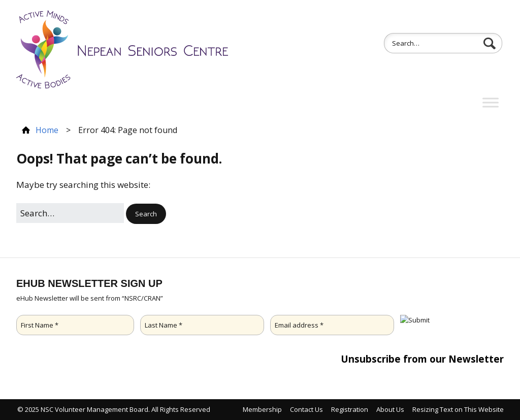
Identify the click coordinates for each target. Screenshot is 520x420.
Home (47, 130)
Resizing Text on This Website (458, 409)
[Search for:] (443, 43)
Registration (350, 409)
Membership (262, 409)
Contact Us (306, 409)
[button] (494, 43)
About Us (390, 409)
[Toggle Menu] (491, 103)
